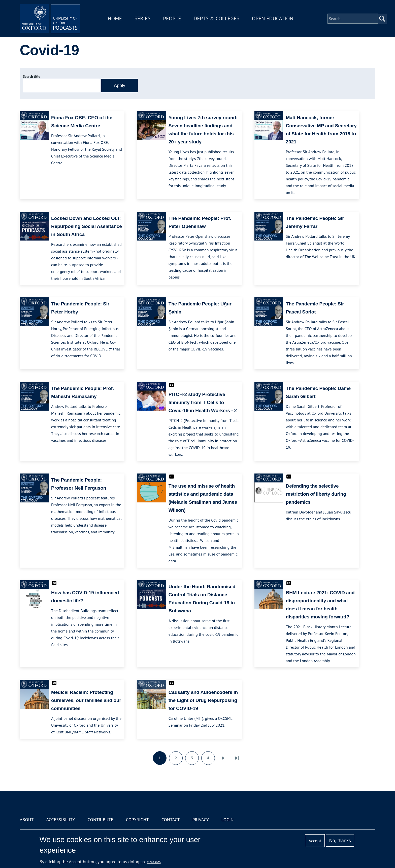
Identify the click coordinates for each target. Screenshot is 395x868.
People (172, 18)
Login (228, 820)
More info (154, 862)
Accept (315, 841)
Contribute (101, 820)
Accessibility (60, 820)
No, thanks (340, 841)
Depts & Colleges (217, 18)
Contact (171, 820)
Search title (31, 76)
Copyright (137, 820)
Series (142, 18)
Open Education (273, 18)
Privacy (201, 820)
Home (115, 18)
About (27, 820)
